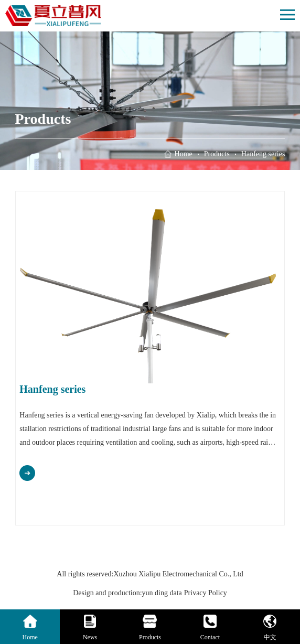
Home (184, 154)
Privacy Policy (206, 593)
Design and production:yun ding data (127, 593)
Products (217, 154)
